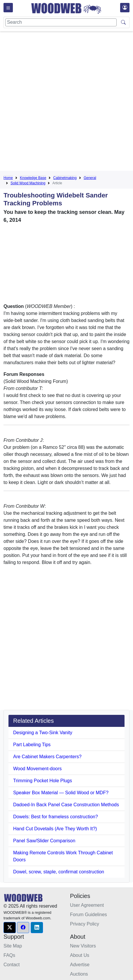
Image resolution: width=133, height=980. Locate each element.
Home (8, 178)
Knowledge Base (33, 178)
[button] (10, 928)
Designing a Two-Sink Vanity (43, 733)
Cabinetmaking (65, 178)
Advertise (80, 965)
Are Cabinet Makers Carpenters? (47, 757)
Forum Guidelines (89, 915)
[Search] (61, 22)
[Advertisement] (66, 102)
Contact (12, 965)
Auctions (79, 974)
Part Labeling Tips (32, 745)
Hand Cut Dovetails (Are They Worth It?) (55, 829)
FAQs (9, 955)
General (90, 178)
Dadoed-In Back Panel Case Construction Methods (66, 805)
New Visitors (83, 946)
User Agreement (87, 905)
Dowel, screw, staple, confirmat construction (59, 872)
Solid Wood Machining (28, 183)
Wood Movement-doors (37, 769)
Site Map (13, 946)
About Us (80, 955)
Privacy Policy (85, 924)
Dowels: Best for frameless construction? (56, 817)
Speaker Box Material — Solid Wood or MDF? (61, 793)
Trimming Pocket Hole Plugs (43, 781)
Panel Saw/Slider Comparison (44, 841)
